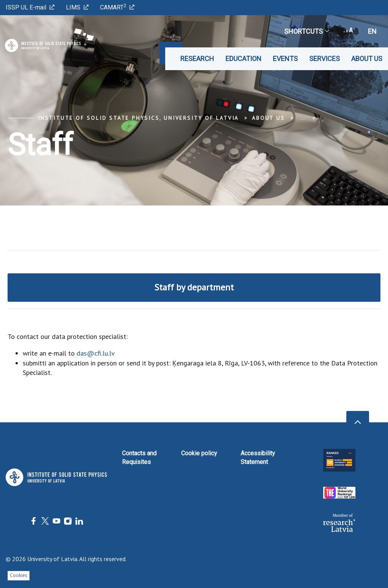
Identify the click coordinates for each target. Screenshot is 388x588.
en (372, 31)
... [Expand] (303, 118)
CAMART (117, 7)
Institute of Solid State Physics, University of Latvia (138, 118)
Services (325, 59)
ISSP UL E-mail (30, 7)
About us (367, 59)
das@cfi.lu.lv (96, 353)
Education (243, 59)
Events (285, 59)
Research (197, 59)
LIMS (77, 7)
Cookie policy (199, 453)
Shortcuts (306, 31)
